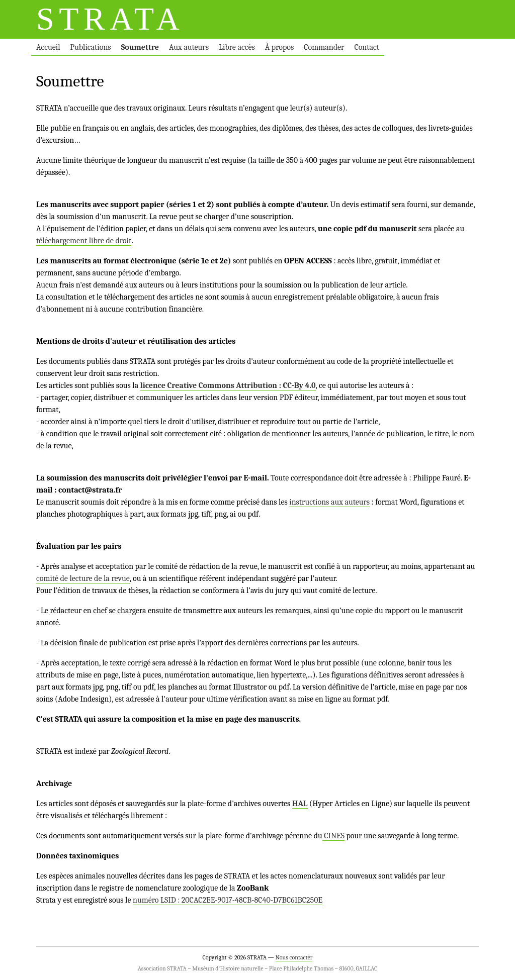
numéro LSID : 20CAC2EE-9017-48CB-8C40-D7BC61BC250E (228, 900)
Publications (91, 47)
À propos (279, 47)
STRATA (110, 19)
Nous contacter (294, 957)
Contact (367, 47)
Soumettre (140, 47)
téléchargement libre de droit (84, 241)
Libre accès (237, 47)
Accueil (48, 47)
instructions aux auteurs (329, 502)
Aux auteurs (189, 47)
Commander (324, 47)
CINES (333, 836)
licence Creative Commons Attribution (209, 385)
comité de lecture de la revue (83, 578)
